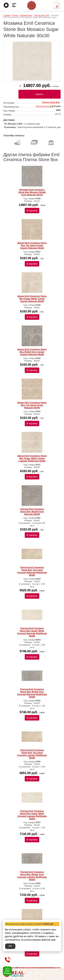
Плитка (15, 15)
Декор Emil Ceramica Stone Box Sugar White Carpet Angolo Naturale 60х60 (32, 299)
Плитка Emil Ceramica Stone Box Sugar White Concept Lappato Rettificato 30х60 (32, 815)
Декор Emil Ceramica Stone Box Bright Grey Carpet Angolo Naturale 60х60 (32, 352)
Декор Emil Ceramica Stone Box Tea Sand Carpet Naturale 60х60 (32, 405)
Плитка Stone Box (42, 15)
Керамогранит (26, 15)
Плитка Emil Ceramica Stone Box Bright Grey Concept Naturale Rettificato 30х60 (32, 693)
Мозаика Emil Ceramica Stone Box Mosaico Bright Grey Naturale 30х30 (32, 192)
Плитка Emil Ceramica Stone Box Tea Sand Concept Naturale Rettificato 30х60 (32, 571)
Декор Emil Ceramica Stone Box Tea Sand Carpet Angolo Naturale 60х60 (32, 245)
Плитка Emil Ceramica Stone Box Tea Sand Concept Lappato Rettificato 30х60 (32, 754)
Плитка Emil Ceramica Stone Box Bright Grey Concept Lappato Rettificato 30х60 (32, 876)
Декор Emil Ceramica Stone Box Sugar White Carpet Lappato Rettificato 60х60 (32, 458)
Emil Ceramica (42, 106)
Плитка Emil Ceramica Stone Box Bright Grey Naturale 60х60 (32, 512)
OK (10, 946)
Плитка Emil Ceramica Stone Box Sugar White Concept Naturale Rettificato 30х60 (32, 632)
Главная (7, 15)
